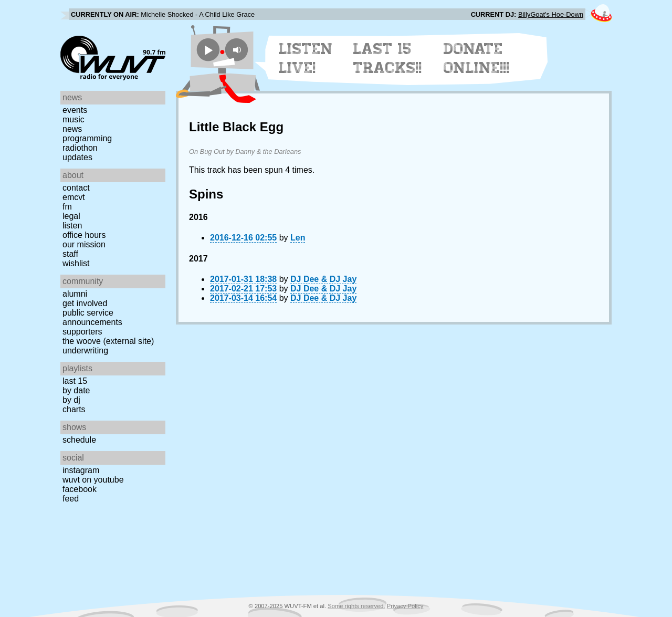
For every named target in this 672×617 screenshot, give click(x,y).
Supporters (82, 332)
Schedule (79, 440)
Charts (74, 409)
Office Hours (84, 235)
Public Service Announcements (92, 317)
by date (76, 390)
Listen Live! (306, 58)
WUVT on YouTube (93, 480)
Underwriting (85, 351)
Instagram (81, 470)
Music (73, 119)
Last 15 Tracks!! (388, 58)
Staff (70, 254)
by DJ (71, 400)
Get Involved (85, 303)
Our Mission (84, 244)
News (72, 129)
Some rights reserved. (356, 606)
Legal (71, 216)
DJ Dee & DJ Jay (323, 279)
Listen (72, 226)
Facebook (80, 489)
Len (298, 238)
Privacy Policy (405, 606)
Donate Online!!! (477, 58)
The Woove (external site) (108, 341)
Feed (71, 499)
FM (67, 207)
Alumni (75, 294)
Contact (76, 188)
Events (75, 110)
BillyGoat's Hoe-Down (551, 14)
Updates (77, 157)
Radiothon (80, 148)
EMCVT (74, 197)
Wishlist (76, 263)
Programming (87, 138)
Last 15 (75, 381)
